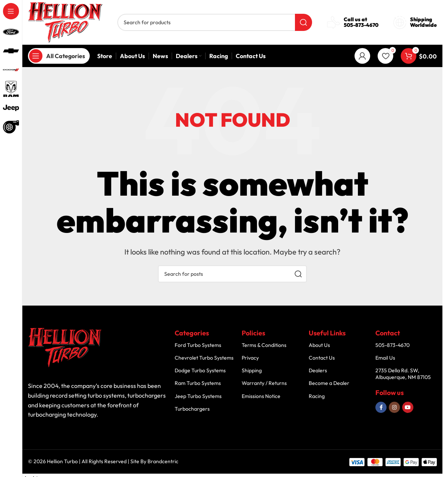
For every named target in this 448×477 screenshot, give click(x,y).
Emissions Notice (261, 396)
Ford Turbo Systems (198, 345)
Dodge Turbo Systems (200, 370)
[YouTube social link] (408, 407)
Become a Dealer (329, 383)
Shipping (252, 370)
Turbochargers (192, 409)
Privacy (250, 358)
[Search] (215, 22)
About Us (319, 345)
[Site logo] (65, 21)
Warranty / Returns (264, 383)
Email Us (385, 358)
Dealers (318, 370)
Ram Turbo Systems (198, 383)
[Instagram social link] (394, 407)
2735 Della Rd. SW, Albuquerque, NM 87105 (403, 374)
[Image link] (65, 348)
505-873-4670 (361, 25)
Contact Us (322, 358)
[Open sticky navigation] (59, 56)
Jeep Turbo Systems (198, 396)
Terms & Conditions (264, 345)
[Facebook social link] (381, 407)
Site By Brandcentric (154, 461)
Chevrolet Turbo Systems (204, 358)
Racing (317, 396)
